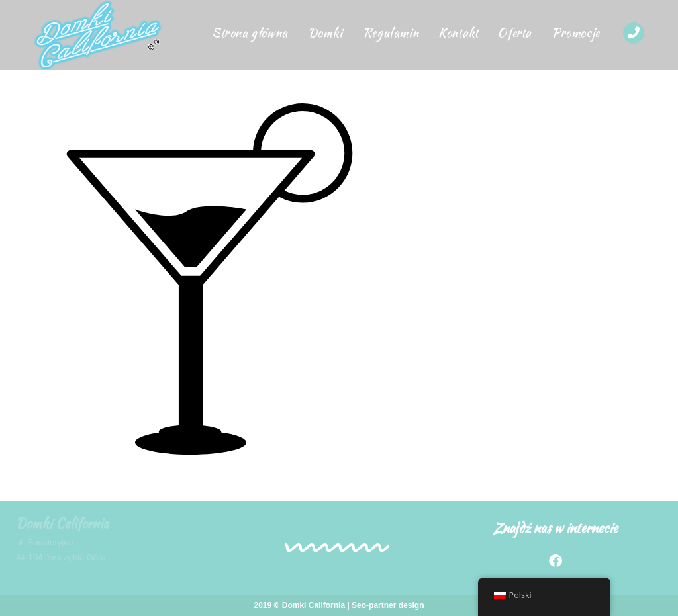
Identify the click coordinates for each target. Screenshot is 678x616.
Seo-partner (374, 605)
